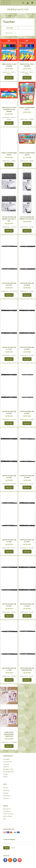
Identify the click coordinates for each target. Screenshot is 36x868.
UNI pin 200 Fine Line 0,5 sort (9, 477)
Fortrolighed (6, 759)
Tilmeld (6, 848)
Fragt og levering (7, 762)
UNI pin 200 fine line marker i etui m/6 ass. (27, 218)
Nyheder (5, 777)
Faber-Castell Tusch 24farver (27, 65)
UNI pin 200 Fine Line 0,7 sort (9, 541)
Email (5, 819)
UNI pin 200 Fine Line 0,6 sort (27, 477)
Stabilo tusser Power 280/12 (27, 108)
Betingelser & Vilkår (8, 769)
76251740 (10, 814)
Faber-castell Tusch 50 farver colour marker (9, 109)
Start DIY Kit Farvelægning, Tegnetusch (9, 734)
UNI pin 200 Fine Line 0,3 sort (9, 412)
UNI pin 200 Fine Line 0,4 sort (27, 412)
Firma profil (6, 764)
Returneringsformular (9, 772)
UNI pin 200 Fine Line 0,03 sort (9, 284)
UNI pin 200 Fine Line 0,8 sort (27, 541)
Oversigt (5, 774)
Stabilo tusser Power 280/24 (9, 154)
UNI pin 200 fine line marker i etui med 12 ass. (9, 219)
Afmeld (13, 848)
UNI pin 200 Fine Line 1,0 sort (27, 605)
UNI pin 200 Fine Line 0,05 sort (27, 284)
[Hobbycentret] (18, 9)
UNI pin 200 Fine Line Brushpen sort (27, 669)
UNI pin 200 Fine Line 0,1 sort (9, 348)
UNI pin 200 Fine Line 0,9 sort (9, 605)
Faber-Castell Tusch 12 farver (9, 65)
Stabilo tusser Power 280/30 (27, 154)
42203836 (9, 816)
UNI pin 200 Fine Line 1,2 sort (9, 669)
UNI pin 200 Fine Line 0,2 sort (27, 348)
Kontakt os (6, 767)
